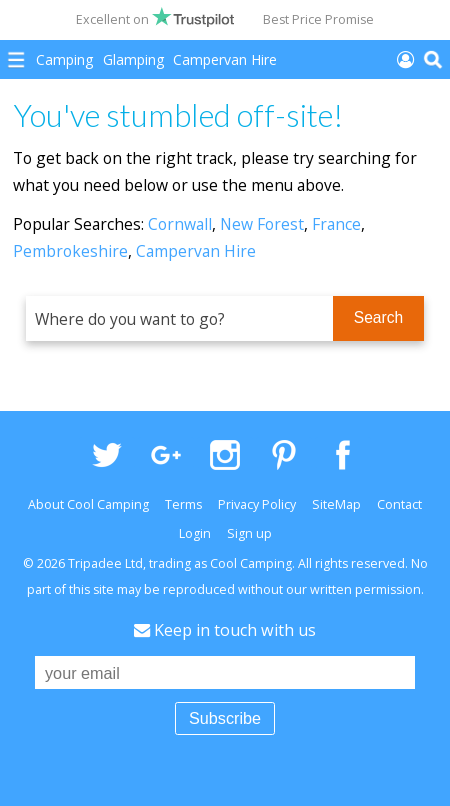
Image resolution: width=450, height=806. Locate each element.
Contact (399, 504)
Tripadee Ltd (105, 563)
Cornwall (180, 224)
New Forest (262, 224)
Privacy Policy (257, 504)
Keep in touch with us (225, 630)
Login (195, 533)
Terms (183, 504)
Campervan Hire (196, 251)
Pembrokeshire (70, 251)
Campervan (225, 59)
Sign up (249, 533)
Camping (64, 59)
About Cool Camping (88, 504)
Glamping (133, 59)
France (336, 224)
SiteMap (336, 504)
